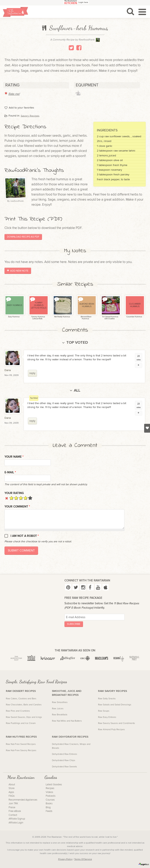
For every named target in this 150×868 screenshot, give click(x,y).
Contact (13, 815)
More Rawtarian (21, 777)
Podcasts (51, 796)
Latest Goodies (54, 785)
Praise (12, 807)
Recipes (50, 788)
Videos (49, 792)
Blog (48, 807)
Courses (50, 800)
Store (12, 788)
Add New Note (18, 271)
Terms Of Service (83, 859)
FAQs (12, 796)
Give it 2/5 (16, 498)
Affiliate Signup (17, 819)
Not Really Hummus (62, 317)
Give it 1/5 (11, 498)
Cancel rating (7, 498)
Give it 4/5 (25, 498)
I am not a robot (25, 536)
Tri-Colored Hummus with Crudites (110, 318)
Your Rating (14, 493)
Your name (14, 457)
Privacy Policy (65, 859)
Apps (11, 792)
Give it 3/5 (21, 498)
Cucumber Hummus (134, 317)
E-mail (10, 472)
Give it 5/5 (30, 498)
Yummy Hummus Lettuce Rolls (38, 318)
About (12, 785)
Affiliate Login (16, 823)
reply (32, 373)
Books (49, 804)
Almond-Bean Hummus (86, 318)
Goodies (51, 777)
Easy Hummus (14, 317)
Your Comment (17, 507)
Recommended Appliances (23, 800)
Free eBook (15, 811)
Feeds (49, 811)
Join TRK (13, 804)
